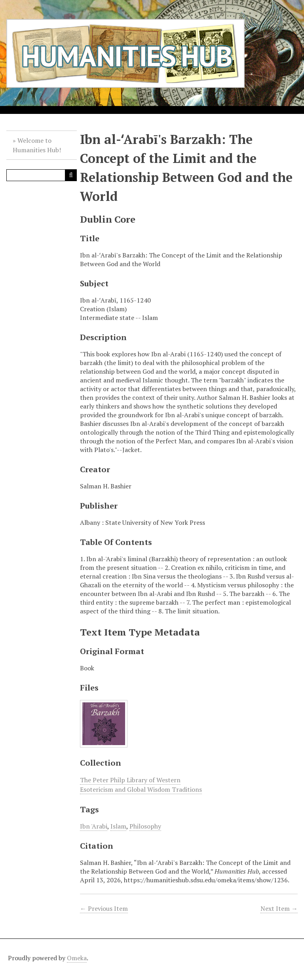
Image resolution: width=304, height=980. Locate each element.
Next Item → (279, 908)
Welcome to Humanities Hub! (37, 145)
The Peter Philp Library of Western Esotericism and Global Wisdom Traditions (141, 785)
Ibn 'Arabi (94, 826)
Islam (118, 826)
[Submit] (71, 175)
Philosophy (145, 826)
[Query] (42, 175)
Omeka (77, 958)
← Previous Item (104, 908)
